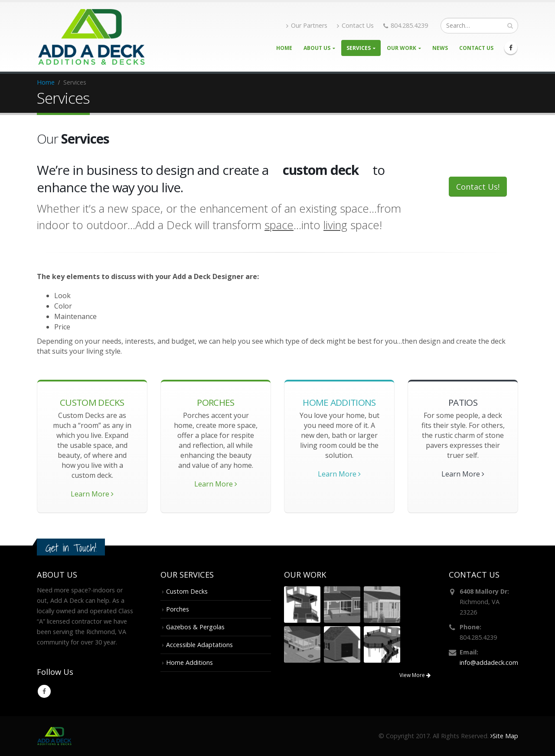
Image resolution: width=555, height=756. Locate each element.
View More (415, 675)
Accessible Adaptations (199, 645)
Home (284, 48)
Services (359, 48)
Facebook (44, 691)
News (440, 48)
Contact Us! (478, 187)
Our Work (402, 48)
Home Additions (189, 662)
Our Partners (307, 25)
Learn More (92, 494)
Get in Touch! (71, 548)
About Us (317, 48)
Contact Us (355, 25)
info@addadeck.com (489, 662)
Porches (178, 609)
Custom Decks (187, 591)
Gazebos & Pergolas (195, 627)
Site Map (504, 736)
